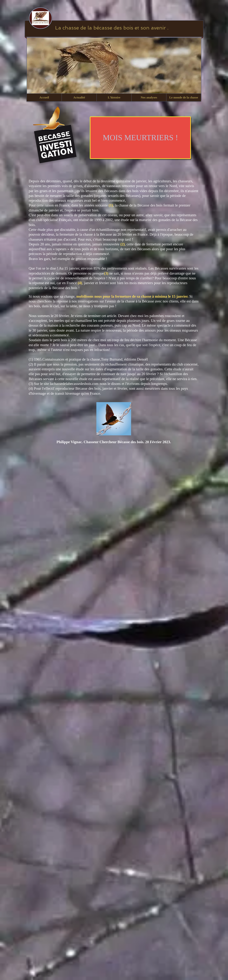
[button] (79, 97)
